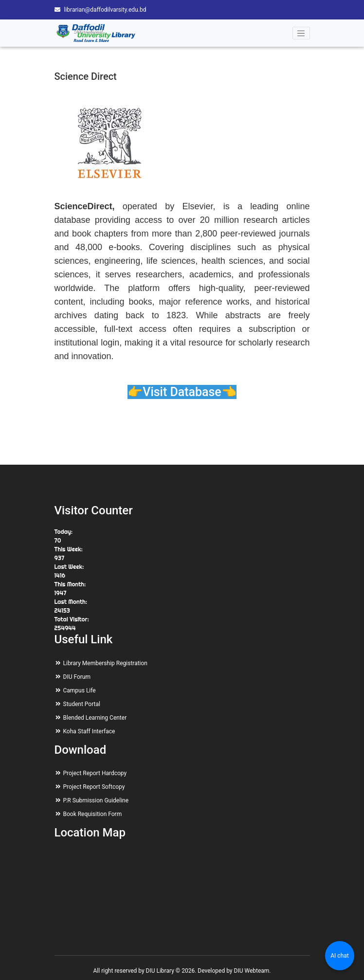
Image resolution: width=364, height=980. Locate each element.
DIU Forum (77, 677)
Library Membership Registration (105, 663)
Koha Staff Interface (89, 731)
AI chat (339, 956)
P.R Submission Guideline (96, 800)
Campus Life (80, 690)
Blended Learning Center (95, 718)
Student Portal (82, 704)
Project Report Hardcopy (95, 773)
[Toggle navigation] (301, 33)
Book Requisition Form (93, 814)
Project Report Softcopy (94, 787)
